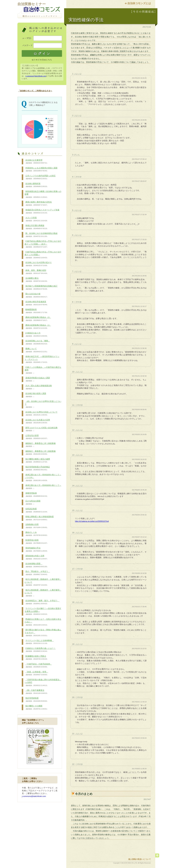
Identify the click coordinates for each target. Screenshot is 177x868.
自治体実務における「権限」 (37, 342)
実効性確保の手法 (36, 549)
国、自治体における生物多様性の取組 (41, 235)
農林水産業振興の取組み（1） (38, 327)
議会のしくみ (36, 534)
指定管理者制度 (36, 700)
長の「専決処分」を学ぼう (37, 573)
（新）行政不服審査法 (36, 692)
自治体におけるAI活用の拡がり (38, 264)
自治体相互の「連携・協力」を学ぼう (42, 602)
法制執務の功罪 (36, 526)
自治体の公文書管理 (36, 162)
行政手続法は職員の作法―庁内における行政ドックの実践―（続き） (43, 244)
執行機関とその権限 (36, 707)
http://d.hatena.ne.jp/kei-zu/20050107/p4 (92, 521)
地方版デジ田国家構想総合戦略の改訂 (41, 287)
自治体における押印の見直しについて (41, 414)
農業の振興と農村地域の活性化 (38, 204)
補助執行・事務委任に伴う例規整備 (40, 445)
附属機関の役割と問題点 (36, 658)
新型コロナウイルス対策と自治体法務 (41, 429)
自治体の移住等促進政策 (36, 303)
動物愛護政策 (36, 311)
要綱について (36, 350)
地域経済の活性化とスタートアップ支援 (42, 211)
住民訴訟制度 (36, 510)
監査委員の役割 (36, 542)
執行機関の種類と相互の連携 (37, 461)
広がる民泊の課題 (33, 502)
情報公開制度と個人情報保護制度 (39, 518)
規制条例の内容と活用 (36, 557)
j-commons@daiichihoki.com (36, 76)
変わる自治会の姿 (36, 295)
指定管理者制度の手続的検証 (37, 468)
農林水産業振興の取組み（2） (38, 319)
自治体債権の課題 (36, 565)
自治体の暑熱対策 (36, 185)
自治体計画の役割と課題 (35, 395)
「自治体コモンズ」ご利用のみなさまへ (35, 91)
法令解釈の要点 (36, 280)
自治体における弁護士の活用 (37, 421)
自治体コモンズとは (139, 3)
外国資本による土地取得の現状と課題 (41, 169)
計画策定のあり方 (36, 334)
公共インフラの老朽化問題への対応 (40, 177)
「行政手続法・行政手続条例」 (38, 666)
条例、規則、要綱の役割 (36, 272)
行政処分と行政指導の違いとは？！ (40, 650)
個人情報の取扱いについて (140, 859)
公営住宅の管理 (36, 437)
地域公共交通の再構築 (36, 227)
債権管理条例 (36, 495)
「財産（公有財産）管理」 (36, 673)
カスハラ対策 (36, 219)
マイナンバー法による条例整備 (39, 642)
